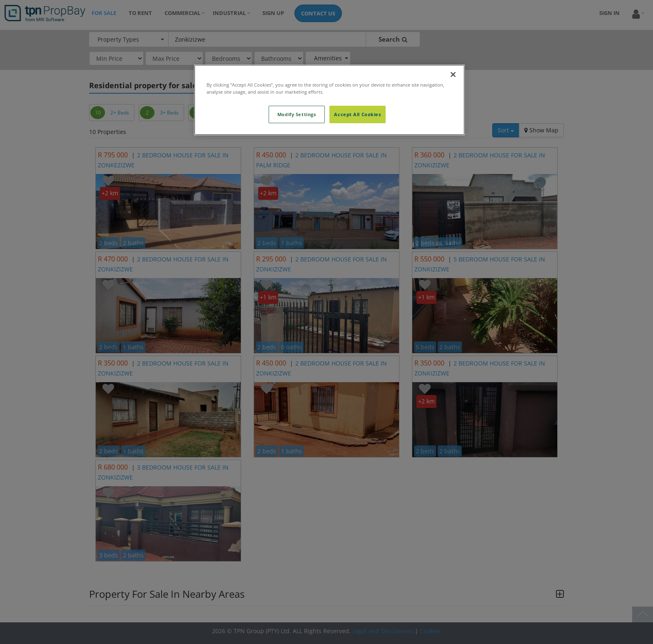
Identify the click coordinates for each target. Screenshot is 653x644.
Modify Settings (297, 114)
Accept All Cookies (357, 114)
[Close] (453, 75)
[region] (329, 100)
